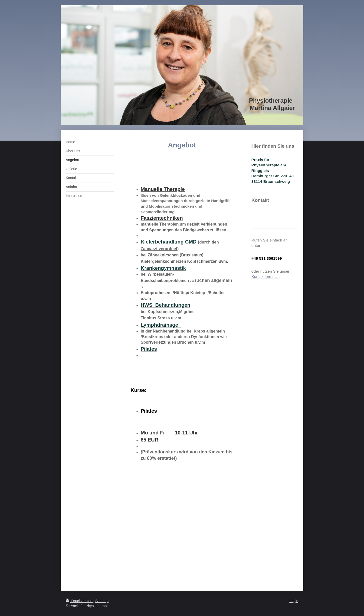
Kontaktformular (265, 277)
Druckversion (79, 601)
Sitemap (102, 601)
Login (294, 601)
